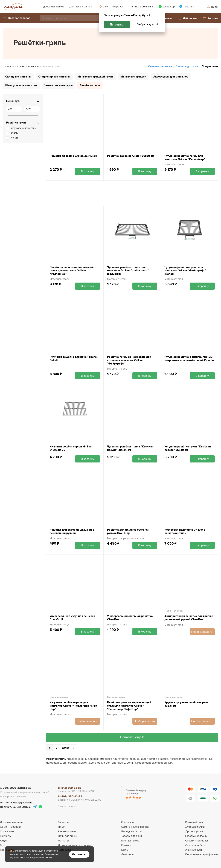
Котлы (125, 850)
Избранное (188, 18)
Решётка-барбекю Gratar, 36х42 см (73, 156)
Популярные (210, 66)
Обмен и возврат (10, 827)
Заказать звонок (67, 807)
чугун (14, 138)
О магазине (7, 831)
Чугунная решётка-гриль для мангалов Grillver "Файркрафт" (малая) (185, 271)
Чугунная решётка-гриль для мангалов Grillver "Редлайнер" (185, 158)
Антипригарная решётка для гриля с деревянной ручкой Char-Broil (189, 618)
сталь (14, 133)
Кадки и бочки (194, 822)
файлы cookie (51, 851)
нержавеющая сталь (24, 128)
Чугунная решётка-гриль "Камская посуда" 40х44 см (130, 448)
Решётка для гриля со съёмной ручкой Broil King (128, 531)
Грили (62, 827)
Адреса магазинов (53, 7)
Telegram (187, 6)
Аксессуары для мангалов (171, 77)
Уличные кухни (194, 850)
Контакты (6, 836)
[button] (17, 18)
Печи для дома (130, 841)
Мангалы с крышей (133, 77)
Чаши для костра (131, 831)
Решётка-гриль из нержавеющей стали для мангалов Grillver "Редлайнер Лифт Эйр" (129, 706)
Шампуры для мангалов (21, 85)
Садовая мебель (195, 845)
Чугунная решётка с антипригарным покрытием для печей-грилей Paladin (189, 359)
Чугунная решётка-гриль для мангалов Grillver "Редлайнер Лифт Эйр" (73, 706)
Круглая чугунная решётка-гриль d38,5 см (186, 704)
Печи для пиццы (68, 836)
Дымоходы (128, 854)
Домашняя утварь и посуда (75, 845)
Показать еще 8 (132, 737)
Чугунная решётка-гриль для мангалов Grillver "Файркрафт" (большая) (128, 271)
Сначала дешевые (160, 66)
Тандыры (64, 822)
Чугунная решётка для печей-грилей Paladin (74, 359)
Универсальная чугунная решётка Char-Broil (72, 618)
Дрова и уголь (194, 831)
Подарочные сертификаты (202, 854)
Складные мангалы (18, 77)
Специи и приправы (197, 841)
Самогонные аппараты (135, 827)
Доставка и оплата (81, 7)
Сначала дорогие (187, 66)
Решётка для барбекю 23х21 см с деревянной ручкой (72, 531)
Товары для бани (131, 836)
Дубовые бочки (195, 827)
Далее (68, 748)
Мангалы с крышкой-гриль (95, 77)
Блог (3, 845)
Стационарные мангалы (54, 77)
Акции (4, 841)
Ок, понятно (79, 854)
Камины (126, 845)
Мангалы (63, 841)
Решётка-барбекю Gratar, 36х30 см (131, 156)
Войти (213, 7)
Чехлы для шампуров (59, 85)
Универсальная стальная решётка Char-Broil (130, 618)
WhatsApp (167, 6)
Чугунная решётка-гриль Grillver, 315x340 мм (71, 448)
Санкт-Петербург (111, 7)
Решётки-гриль (90, 85)
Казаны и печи (67, 831)
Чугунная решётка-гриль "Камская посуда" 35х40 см (188, 448)
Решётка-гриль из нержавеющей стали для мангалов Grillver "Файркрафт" (129, 360)
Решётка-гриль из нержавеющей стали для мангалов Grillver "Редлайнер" (72, 271)
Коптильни (127, 822)
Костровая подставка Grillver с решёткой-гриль (185, 531)
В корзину (88, 171)
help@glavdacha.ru (24, 803)
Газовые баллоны (196, 836)
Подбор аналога (202, 632)
